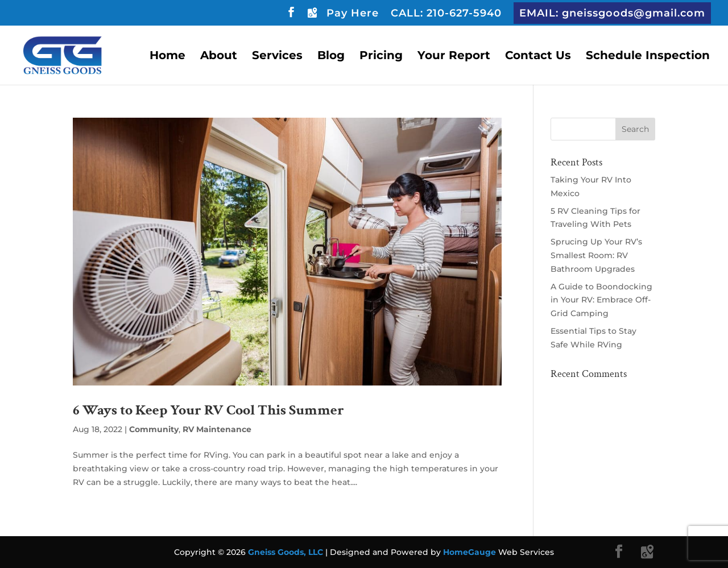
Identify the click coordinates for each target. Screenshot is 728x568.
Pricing (381, 57)
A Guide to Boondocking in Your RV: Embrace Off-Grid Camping (601, 300)
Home (167, 57)
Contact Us (538, 57)
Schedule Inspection (648, 57)
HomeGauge (470, 552)
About (219, 57)
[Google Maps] (312, 16)
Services (277, 57)
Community (154, 429)
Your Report (454, 57)
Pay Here (353, 14)
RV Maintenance (217, 429)
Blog (331, 57)
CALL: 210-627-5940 (446, 14)
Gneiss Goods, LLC (287, 552)
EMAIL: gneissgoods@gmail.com (612, 13)
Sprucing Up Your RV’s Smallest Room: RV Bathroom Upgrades (596, 255)
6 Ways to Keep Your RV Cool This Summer (208, 410)
